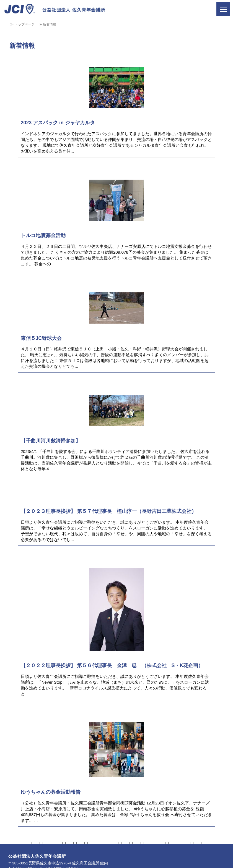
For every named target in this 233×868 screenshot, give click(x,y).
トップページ (25, 24)
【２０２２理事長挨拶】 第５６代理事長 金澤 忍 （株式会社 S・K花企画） (112, 665)
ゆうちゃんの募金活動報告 (51, 792)
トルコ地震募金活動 (43, 235)
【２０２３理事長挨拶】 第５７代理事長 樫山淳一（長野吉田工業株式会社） (109, 511)
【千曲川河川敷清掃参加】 (51, 441)
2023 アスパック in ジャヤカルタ (58, 123)
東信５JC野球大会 (41, 338)
